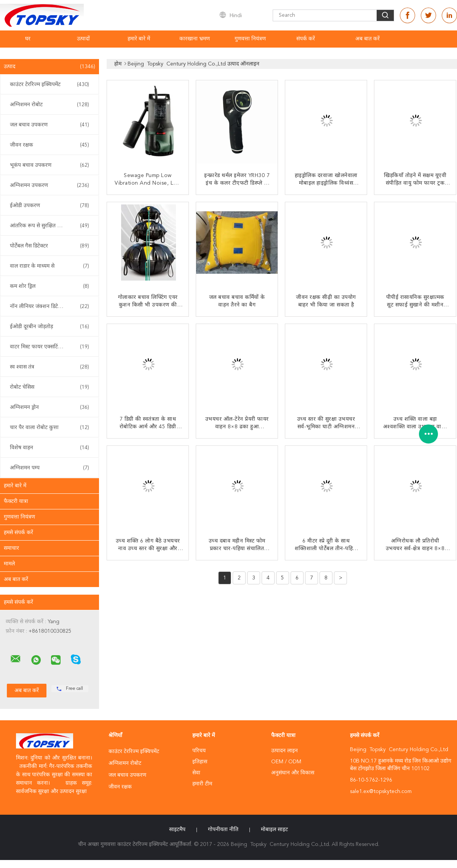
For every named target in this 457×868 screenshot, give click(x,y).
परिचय (199, 751)
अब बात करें (368, 39)
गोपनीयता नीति (223, 830)
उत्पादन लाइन (284, 751)
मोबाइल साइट (274, 830)
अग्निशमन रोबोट (50, 105)
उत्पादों (83, 39)
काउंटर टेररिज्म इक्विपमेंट (50, 85)
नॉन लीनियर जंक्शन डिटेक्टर (50, 306)
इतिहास (200, 762)
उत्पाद (50, 67)
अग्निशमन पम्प (50, 468)
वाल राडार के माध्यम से (50, 266)
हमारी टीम (202, 784)
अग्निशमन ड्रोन (50, 407)
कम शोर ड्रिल (50, 286)
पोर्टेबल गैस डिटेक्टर (50, 246)
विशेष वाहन (50, 448)
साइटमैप (177, 830)
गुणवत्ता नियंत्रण (250, 39)
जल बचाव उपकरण (50, 125)
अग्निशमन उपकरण (50, 185)
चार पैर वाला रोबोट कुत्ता (50, 428)
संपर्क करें (306, 39)
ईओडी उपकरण (50, 206)
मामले (9, 564)
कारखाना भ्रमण (195, 39)
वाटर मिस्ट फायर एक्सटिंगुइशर (50, 347)
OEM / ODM (286, 762)
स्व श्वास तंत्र (50, 367)
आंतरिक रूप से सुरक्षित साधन (50, 226)
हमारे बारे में (139, 39)
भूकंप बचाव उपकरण (50, 165)
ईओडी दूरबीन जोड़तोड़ (50, 327)
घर (28, 39)
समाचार (11, 548)
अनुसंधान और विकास (293, 773)
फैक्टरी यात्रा (16, 501)
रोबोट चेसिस (50, 387)
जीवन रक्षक (50, 145)
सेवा (196, 773)
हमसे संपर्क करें (18, 533)
